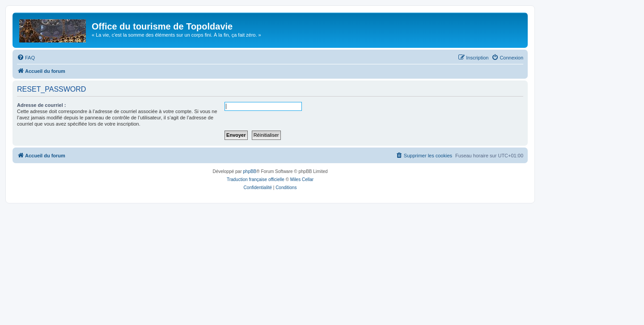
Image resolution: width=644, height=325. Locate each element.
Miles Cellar (302, 179)
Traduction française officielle (256, 179)
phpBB (250, 171)
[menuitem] (26, 58)
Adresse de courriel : (41, 105)
